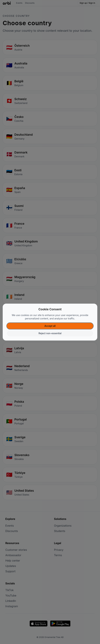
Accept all (50, 326)
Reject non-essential (50, 333)
